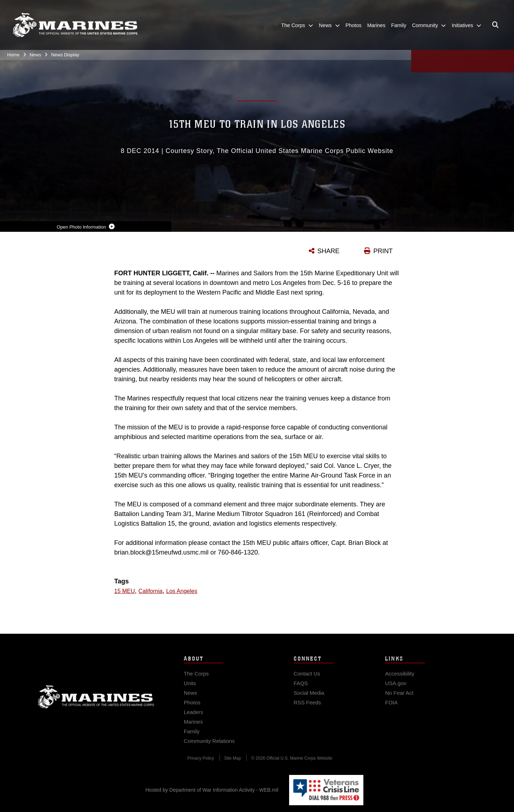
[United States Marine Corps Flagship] (75, 25)
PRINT (383, 251)
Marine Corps (96, 703)
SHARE (328, 251)
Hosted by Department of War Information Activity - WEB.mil (212, 790)
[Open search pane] (495, 25)
